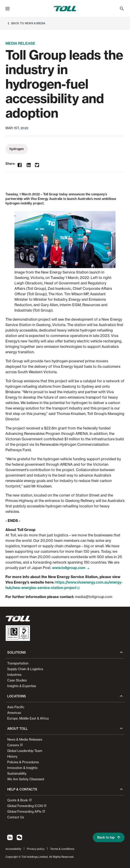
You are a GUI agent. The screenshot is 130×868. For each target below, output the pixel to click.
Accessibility (13, 849)
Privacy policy (36, 849)
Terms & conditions (62, 849)
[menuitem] (122, 9)
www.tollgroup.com (71, 568)
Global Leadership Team (25, 751)
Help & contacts (22, 789)
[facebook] (20, 165)
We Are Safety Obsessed (26, 779)
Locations (17, 696)
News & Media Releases (25, 739)
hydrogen (17, 149)
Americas (14, 713)
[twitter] (37, 165)
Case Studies (17, 680)
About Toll (17, 729)
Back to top (109, 837)
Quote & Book (20, 800)
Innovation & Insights (22, 768)
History (12, 756)
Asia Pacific (16, 707)
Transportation (18, 663)
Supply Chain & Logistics (25, 669)
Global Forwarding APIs (26, 811)
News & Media (35, 23)
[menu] (7, 9)
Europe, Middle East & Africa (28, 718)
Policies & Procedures (23, 762)
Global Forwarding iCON (27, 806)
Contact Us (16, 817)
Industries (14, 675)
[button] (7, 9)
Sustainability (17, 773)
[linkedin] (29, 165)
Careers (15, 745)
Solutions (17, 652)
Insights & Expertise (22, 686)
